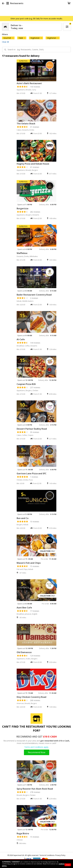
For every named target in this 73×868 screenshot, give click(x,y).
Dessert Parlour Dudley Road (32, 429)
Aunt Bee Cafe (24, 608)
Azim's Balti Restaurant (29, 83)
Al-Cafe (21, 339)
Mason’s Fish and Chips (29, 563)
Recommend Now (37, 752)
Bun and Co (23, 518)
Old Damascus (24, 652)
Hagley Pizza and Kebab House (33, 164)
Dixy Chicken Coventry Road (31, 697)
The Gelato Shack (26, 124)
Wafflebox (22, 253)
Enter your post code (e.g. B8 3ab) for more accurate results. (37, 19)
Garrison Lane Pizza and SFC (32, 473)
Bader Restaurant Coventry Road (34, 295)
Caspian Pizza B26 (26, 384)
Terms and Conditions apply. (36, 747)
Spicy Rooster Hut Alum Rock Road (35, 789)
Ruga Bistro (23, 833)
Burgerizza (22, 208)
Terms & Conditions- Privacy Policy (52, 855)
